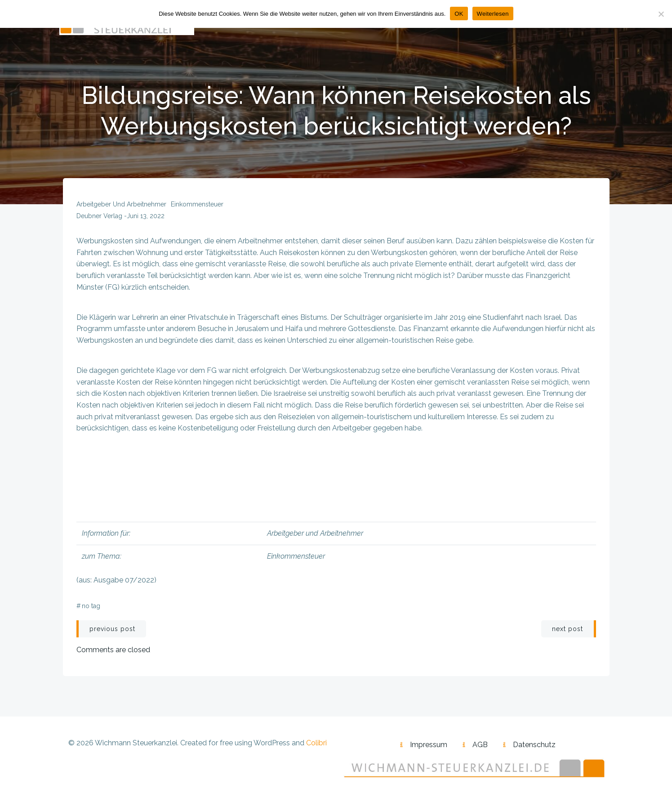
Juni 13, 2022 (146, 216)
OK (459, 14)
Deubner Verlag (99, 216)
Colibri (316, 743)
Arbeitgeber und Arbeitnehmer (121, 204)
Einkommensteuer (197, 204)
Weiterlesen (493, 14)
